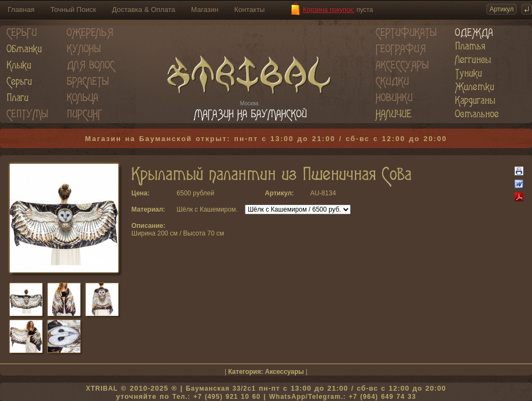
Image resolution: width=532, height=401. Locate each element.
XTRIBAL (102, 389)
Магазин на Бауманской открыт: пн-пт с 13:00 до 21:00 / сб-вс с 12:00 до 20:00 (266, 139)
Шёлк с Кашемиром (206, 209)
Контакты (250, 9)
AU (315, 193)
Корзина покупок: (329, 10)
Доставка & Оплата (143, 9)
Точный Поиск (73, 9)
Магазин (205, 9)
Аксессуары (284, 372)
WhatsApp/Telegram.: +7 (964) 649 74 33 (343, 397)
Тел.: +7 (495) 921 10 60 (216, 397)
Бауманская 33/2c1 (221, 389)
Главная (21, 9)
